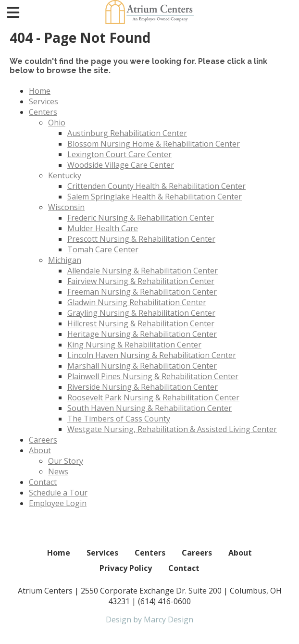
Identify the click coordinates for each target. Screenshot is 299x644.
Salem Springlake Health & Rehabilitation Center (155, 197)
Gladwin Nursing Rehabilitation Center (137, 302)
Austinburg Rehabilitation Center (127, 133)
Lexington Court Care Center (119, 154)
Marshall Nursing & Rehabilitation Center (142, 366)
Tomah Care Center (103, 249)
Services (44, 101)
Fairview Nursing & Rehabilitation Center (141, 281)
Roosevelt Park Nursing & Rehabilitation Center (153, 397)
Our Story (66, 461)
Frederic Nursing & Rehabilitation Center (141, 218)
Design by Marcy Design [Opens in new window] (149, 619)
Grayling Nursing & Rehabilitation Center (141, 313)
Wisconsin (66, 207)
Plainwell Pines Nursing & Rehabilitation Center (153, 376)
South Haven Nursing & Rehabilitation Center (149, 408)
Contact (43, 482)
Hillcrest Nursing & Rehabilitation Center (141, 323)
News (58, 471)
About (40, 450)
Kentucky (65, 175)
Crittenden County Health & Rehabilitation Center (156, 186)
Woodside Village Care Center (121, 165)
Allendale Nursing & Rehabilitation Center (143, 271)
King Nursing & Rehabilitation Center (134, 345)
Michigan (65, 260)
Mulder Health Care (103, 228)
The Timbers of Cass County (119, 419)
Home (40, 91)
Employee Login (58, 503)
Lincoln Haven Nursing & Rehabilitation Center (152, 355)
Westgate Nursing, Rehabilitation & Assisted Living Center (172, 429)
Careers (43, 440)
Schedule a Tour (58, 493)
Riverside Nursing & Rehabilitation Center (143, 387)
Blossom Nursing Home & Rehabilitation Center (154, 144)
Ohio (57, 123)
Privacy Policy (126, 568)
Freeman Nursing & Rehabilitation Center (142, 292)
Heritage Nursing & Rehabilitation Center (142, 334)
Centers (43, 112)
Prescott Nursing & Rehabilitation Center (141, 239)
